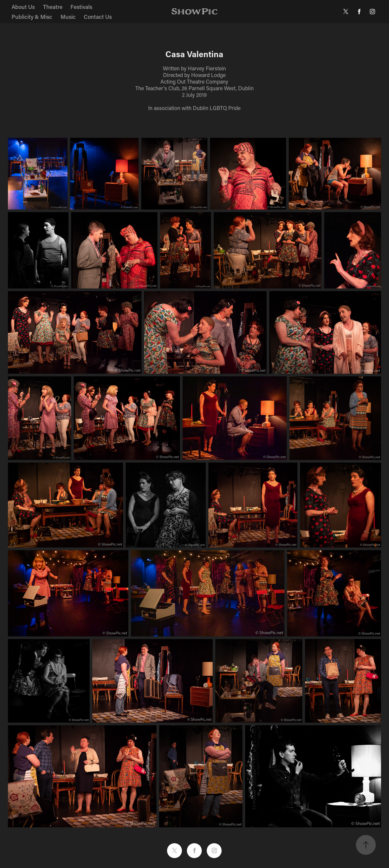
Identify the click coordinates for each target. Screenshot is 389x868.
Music (68, 17)
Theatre (53, 7)
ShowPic (194, 11)
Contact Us (98, 17)
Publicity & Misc (32, 17)
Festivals (81, 7)
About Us (23, 7)
